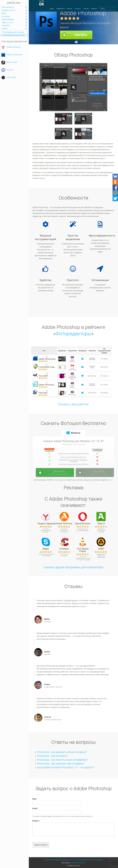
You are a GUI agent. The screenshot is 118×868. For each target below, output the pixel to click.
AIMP (101, 544)
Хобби (5, 29)
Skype (46, 544)
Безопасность (8, 7)
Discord (7, 70)
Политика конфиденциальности (58, 860)
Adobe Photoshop (12, 55)
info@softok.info (78, 863)
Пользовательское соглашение (89, 860)
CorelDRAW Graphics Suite (47, 367)
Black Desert (9, 62)
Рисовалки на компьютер (14, 35)
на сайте (110, 480)
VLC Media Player (83, 545)
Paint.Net (43, 393)
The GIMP (43, 376)
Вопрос (36, 821)
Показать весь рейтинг (73, 404)
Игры (4, 13)
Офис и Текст (8, 22)
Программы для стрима (13, 32)
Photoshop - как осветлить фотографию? (61, 764)
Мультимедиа (8, 19)
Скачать (78, 10)
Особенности (60, 10)
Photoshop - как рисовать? (52, 756)
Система (6, 25)
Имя (35, 799)
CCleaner (64, 544)
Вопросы (94, 10)
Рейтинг (70, 10)
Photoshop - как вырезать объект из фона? (62, 752)
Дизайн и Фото (8, 10)
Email (35, 808)
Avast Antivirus (64, 518)
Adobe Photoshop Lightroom (47, 385)
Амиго (101, 518)
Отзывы (86, 10)
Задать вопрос (41, 845)
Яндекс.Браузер (11, 47)
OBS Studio (9, 78)
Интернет (6, 16)
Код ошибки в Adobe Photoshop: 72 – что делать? (66, 767)
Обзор (52, 10)
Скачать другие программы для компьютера (73, 567)
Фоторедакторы (73, 334)
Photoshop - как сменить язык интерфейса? (62, 760)
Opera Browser (83, 518)
